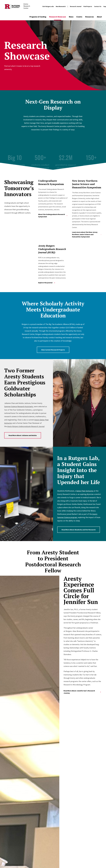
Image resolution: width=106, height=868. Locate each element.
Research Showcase (58, 17)
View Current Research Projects (53, 350)
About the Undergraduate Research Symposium (53, 215)
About (99, 17)
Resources (90, 17)
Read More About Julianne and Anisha (23, 435)
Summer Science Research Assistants (19, 406)
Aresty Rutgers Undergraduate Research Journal (26, 426)
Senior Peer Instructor (85, 491)
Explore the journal (47, 283)
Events (79, 17)
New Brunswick (61, 6)
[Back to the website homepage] (12, 6)
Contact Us (98, 6)
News (71, 17)
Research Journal (76, 6)
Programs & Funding (38, 17)
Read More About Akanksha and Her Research (79, 530)
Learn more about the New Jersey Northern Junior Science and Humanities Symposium (87, 234)
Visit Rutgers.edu (48, 6)
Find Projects (88, 6)
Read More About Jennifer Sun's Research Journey (82, 692)
